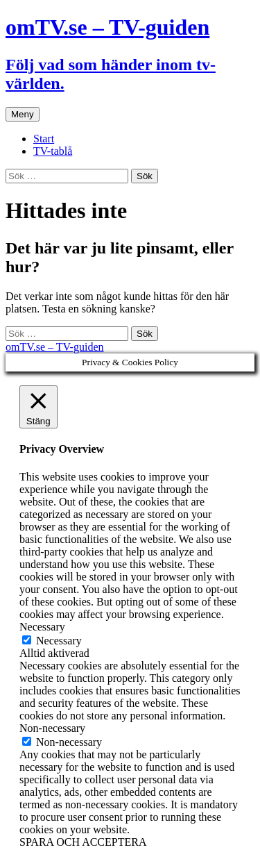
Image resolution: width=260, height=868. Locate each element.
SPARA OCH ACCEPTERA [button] (83, 842)
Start (44, 139)
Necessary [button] (42, 627)
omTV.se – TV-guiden (54, 347)
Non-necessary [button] (52, 728)
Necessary (59, 641)
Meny (23, 114)
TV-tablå (53, 151)
